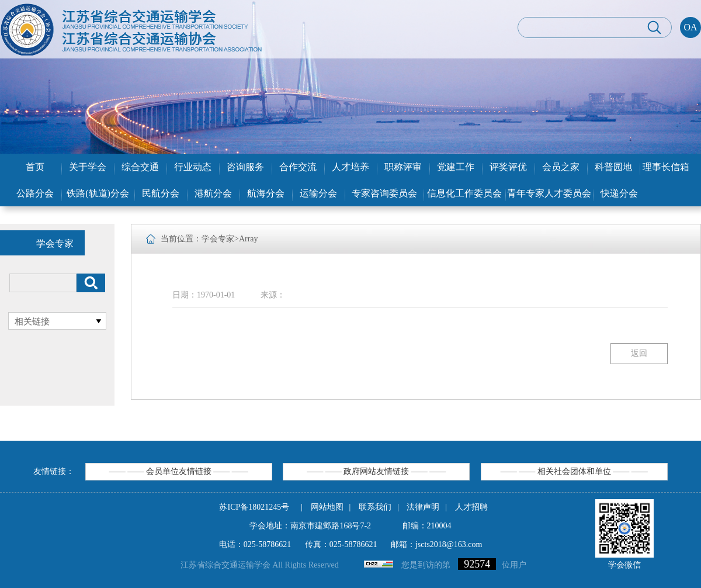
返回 (639, 353)
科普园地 (613, 167)
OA (690, 27)
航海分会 (266, 193)
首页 (35, 167)
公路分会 (35, 193)
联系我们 (375, 507)
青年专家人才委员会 (549, 193)
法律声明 (423, 507)
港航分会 (213, 193)
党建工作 (456, 167)
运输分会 (318, 193)
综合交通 (140, 167)
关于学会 (88, 167)
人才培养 (350, 167)
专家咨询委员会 (384, 193)
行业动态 (193, 167)
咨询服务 (245, 167)
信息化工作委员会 (464, 193)
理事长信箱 (666, 167)
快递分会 (619, 193)
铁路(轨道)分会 (98, 193)
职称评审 (403, 167)
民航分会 (161, 193)
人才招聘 (471, 507)
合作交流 (298, 167)
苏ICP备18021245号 (254, 507)
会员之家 (561, 167)
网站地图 (327, 507)
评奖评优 (508, 167)
